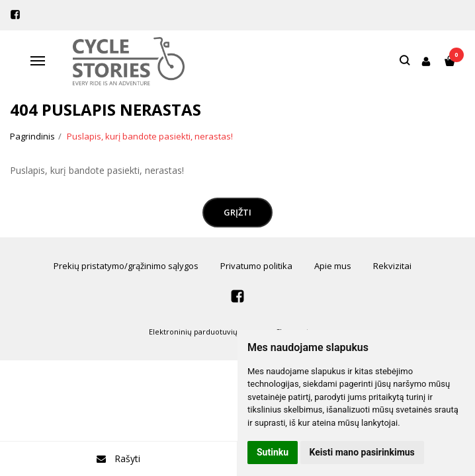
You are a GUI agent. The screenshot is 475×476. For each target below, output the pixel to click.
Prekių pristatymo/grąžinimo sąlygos (126, 266)
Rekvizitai (392, 266)
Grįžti (237, 212)
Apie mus (333, 266)
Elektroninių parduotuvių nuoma (207, 332)
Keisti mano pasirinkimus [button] (362, 452)
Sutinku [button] (273, 452)
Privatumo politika (256, 266)
